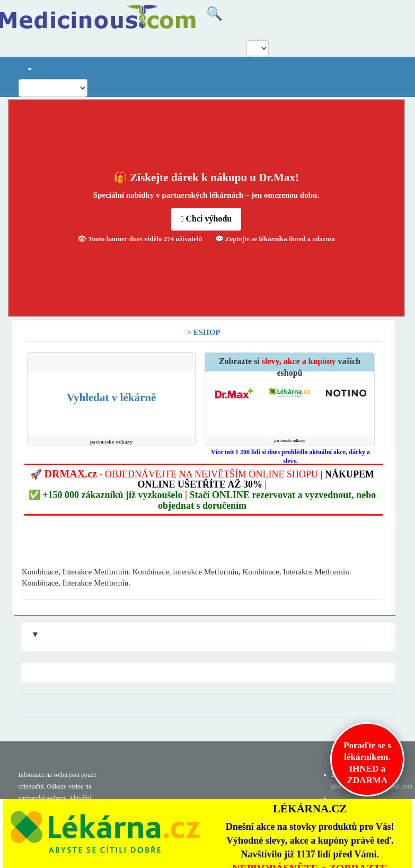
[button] (29, 68)
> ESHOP (203, 332)
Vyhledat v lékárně (111, 397)
